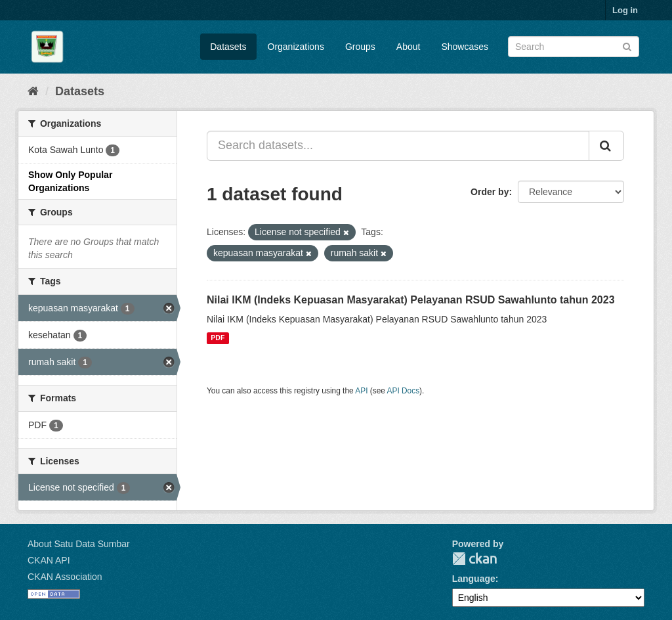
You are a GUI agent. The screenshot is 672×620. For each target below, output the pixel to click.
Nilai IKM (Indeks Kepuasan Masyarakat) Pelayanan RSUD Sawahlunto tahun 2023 (411, 300)
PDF (218, 338)
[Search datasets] (574, 47)
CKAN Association (65, 577)
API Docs (404, 391)
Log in (625, 10)
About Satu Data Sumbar (79, 544)
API (361, 391)
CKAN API (49, 560)
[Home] (33, 91)
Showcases (465, 47)
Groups (360, 47)
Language (474, 579)
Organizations (296, 47)
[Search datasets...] (398, 146)
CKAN (474, 559)
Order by (490, 192)
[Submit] (627, 46)
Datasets (228, 47)
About (409, 47)
